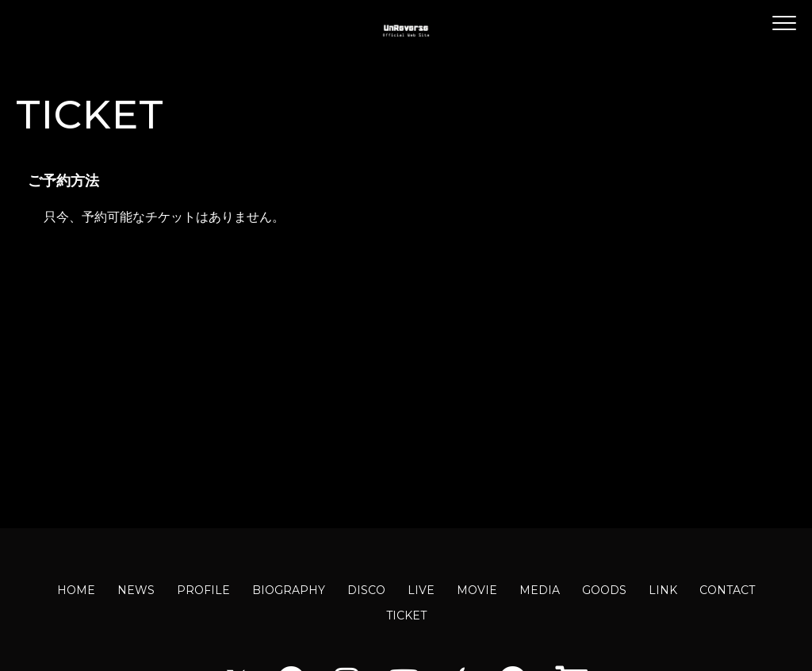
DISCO (366, 590)
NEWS (136, 590)
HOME (76, 590)
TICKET (406, 615)
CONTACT (727, 590)
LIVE (421, 590)
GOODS (604, 590)
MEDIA (540, 590)
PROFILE (203, 590)
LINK (663, 590)
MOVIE (477, 590)
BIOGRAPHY (289, 590)
